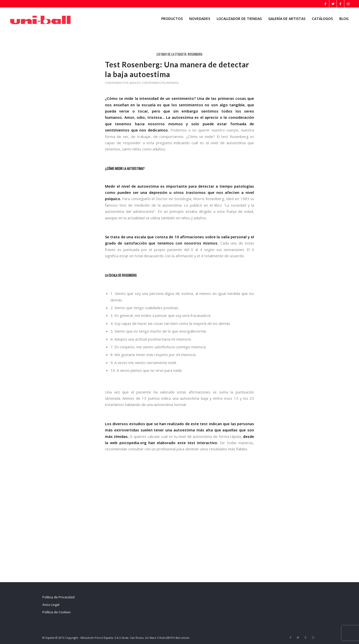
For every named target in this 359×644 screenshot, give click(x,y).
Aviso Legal (51, 605)
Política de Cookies (57, 612)
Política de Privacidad (58, 597)
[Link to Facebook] (325, 4)
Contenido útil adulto (123, 83)
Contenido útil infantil (160, 83)
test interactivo (202, 443)
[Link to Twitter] (333, 4)
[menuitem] (172, 19)
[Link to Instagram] (348, 4)
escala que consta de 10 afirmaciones (169, 237)
